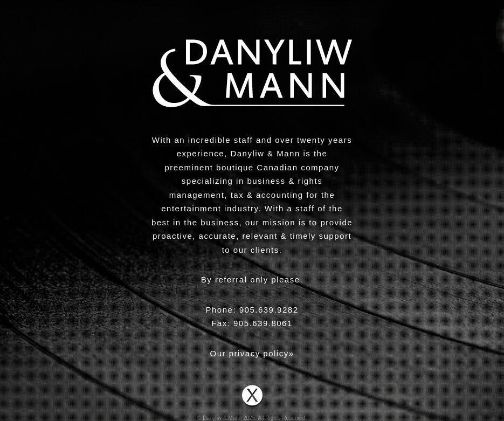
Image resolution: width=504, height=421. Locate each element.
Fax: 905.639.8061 (252, 323)
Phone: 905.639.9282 (252, 310)
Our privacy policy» (252, 353)
